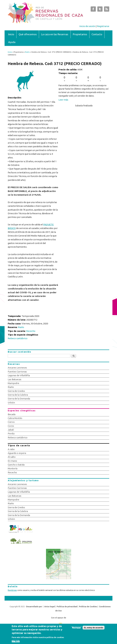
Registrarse (103, 26)
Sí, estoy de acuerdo (94, 629)
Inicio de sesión (87, 26)
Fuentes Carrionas (17, 372)
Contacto (97, 34)
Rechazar (76, 629)
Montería (13, 468)
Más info (16, 643)
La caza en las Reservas (55, 34)
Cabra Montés (15, 418)
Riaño (27, 52)
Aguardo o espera (17, 453)
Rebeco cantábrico (18, 338)
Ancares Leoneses (17, 368)
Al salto (12, 457)
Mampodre (13, 383)
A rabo (11, 449)
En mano (12, 461)
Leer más (63, 100)
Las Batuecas (15, 379)
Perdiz (11, 434)
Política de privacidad (67, 607)
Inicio (11, 34)
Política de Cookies (88, 607)
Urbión (11, 403)
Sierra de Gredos (16, 391)
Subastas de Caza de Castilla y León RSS (107, 10)
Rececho (31, 331)
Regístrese (12, 590)
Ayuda (12, 42)
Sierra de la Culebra (18, 395)
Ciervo (11, 422)
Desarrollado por (34, 607)
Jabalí (11, 430)
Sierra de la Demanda (19, 399)
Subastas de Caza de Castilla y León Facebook (93, 10)
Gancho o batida (16, 465)
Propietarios (80, 34)
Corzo (11, 426)
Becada (12, 414)
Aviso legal (50, 607)
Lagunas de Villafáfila (19, 375)
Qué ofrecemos (28, 34)
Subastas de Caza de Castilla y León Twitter (100, 10)
